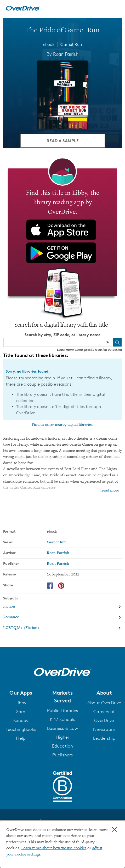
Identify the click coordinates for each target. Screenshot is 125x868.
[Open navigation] (115, 8)
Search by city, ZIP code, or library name (62, 335)
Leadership (104, 738)
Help (21, 738)
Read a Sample (63, 141)
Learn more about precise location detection (89, 350)
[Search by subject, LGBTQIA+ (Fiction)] (62, 628)
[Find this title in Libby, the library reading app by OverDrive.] (62, 232)
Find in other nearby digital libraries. (62, 425)
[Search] (117, 342)
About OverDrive (104, 703)
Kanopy (21, 720)
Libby (21, 703)
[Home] (23, 10)
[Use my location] (107, 342)
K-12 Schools (62, 719)
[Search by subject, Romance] (62, 618)
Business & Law (62, 728)
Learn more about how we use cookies (54, 848)
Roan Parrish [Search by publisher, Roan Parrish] (58, 564)
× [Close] (114, 829)
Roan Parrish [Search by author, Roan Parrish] (66, 54)
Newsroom (104, 729)
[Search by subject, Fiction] (62, 607)
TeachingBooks (21, 729)
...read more (109, 491)
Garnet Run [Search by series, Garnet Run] (57, 542)
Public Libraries (63, 711)
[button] (21, 693)
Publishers (62, 755)
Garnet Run (71, 44)
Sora (21, 712)
